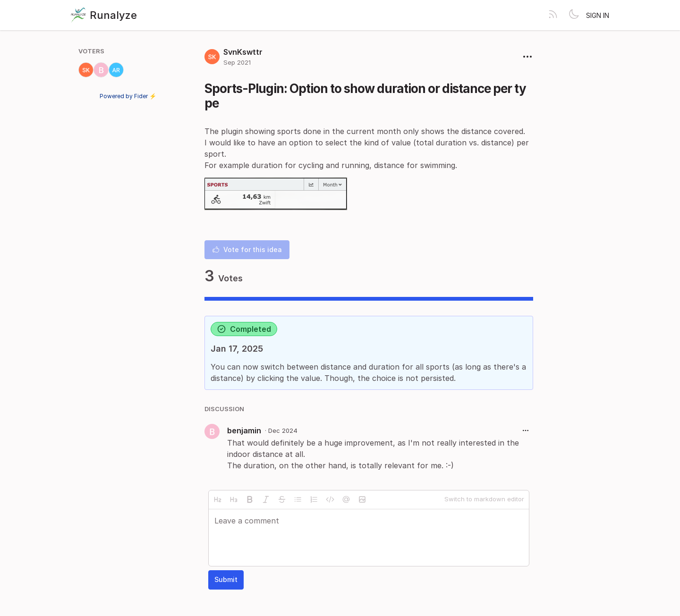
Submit (226, 579)
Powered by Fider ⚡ (128, 96)
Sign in (598, 15)
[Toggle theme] (574, 15)
